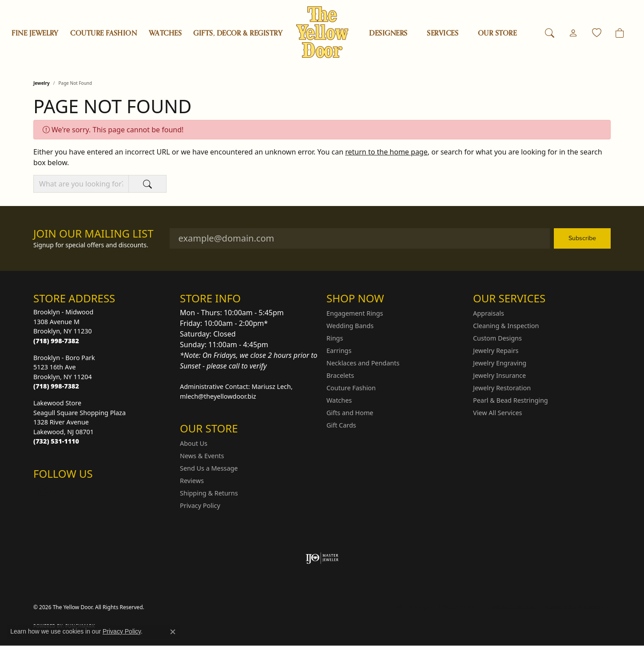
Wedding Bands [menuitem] (350, 326)
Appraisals (489, 313)
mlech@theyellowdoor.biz (218, 396)
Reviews (192, 481)
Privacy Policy (200, 505)
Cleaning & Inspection (506, 326)
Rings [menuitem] (335, 338)
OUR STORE (497, 33)
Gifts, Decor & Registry (238, 33)
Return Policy (412, 607)
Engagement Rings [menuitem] (355, 313)
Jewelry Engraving (500, 363)
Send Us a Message (209, 468)
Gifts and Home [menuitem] (350, 413)
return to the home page (386, 152)
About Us (194, 443)
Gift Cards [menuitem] (341, 425)
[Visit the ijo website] (322, 558)
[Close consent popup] (173, 632)
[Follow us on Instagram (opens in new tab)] (42, 491)
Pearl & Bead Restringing (511, 400)
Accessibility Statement (575, 607)
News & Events (202, 456)
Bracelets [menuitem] (340, 375)
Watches (165, 33)
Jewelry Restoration (502, 388)
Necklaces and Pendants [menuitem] (363, 363)
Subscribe (582, 238)
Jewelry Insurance (499, 375)
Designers (388, 33)
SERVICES (443, 33)
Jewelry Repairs (496, 351)
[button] (550, 33)
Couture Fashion (103, 33)
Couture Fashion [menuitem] (351, 388)
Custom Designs (497, 338)
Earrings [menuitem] (339, 351)
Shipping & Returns (209, 493)
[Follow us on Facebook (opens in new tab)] (64, 491)
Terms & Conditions (509, 607)
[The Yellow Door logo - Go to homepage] (322, 32)
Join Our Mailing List (93, 234)
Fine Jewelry (35, 33)
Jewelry (42, 83)
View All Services (498, 413)
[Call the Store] (56, 341)
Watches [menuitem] (339, 400)
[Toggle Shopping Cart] (620, 33)
